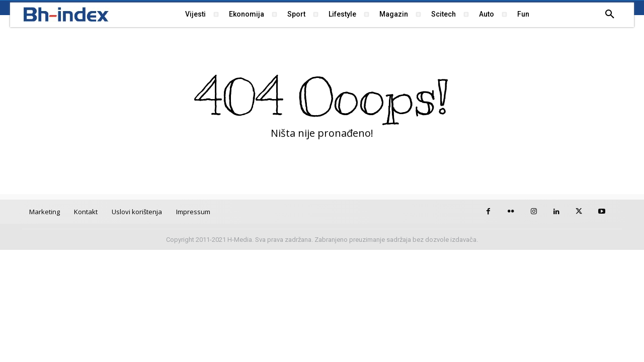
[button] (610, 15)
